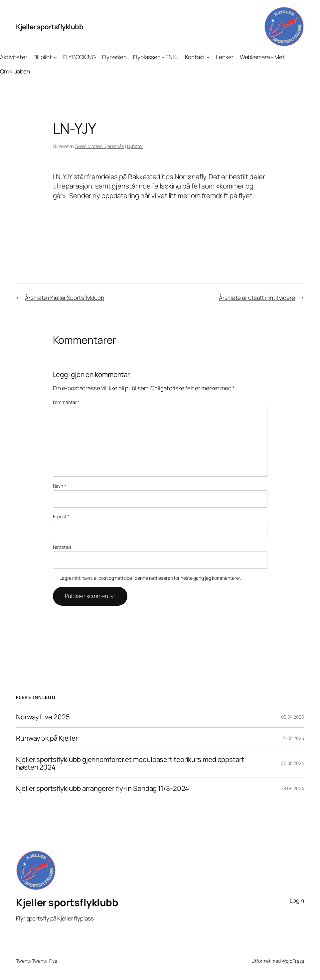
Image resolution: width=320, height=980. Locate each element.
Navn (60, 486)
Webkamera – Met (262, 57)
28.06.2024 (292, 788)
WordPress (293, 961)
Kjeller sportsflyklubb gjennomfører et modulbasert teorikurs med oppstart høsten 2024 (130, 763)
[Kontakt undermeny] (208, 57)
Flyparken (114, 57)
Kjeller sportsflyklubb (50, 27)
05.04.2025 (293, 717)
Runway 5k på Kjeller (47, 738)
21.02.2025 (293, 738)
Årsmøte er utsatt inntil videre (257, 298)
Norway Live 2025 (43, 717)
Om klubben (15, 71)
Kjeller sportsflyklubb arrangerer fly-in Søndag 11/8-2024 (102, 788)
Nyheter (135, 146)
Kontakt (195, 57)
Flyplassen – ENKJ (156, 57)
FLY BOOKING (80, 57)
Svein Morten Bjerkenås (100, 146)
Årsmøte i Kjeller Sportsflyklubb (65, 298)
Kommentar (66, 402)
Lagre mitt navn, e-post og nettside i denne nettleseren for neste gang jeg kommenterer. (150, 578)
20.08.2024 (293, 763)
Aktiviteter (14, 57)
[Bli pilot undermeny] (55, 57)
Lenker (225, 57)
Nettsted (62, 547)
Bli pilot (43, 57)
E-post (61, 516)
